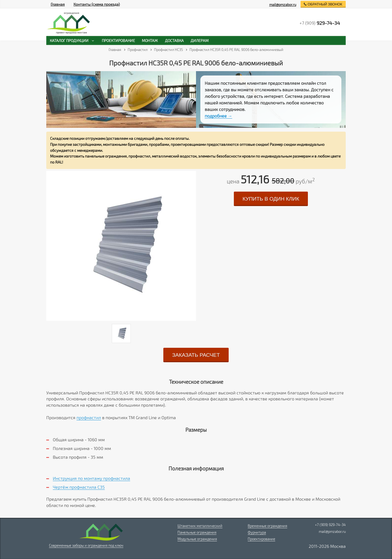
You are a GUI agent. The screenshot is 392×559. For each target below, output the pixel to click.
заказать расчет (196, 355)
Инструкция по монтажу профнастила (91, 478)
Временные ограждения (267, 526)
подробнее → (218, 116)
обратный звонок (323, 4)
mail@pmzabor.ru (283, 5)
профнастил (89, 417)
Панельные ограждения (197, 532)
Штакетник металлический (200, 526)
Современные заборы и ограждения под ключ (86, 545)
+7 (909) (320, 23)
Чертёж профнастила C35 (79, 487)
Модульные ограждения (197, 539)
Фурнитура (257, 532)
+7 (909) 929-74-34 (330, 525)
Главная (58, 4)
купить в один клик (271, 199)
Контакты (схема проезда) (97, 4)
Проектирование (261, 539)
